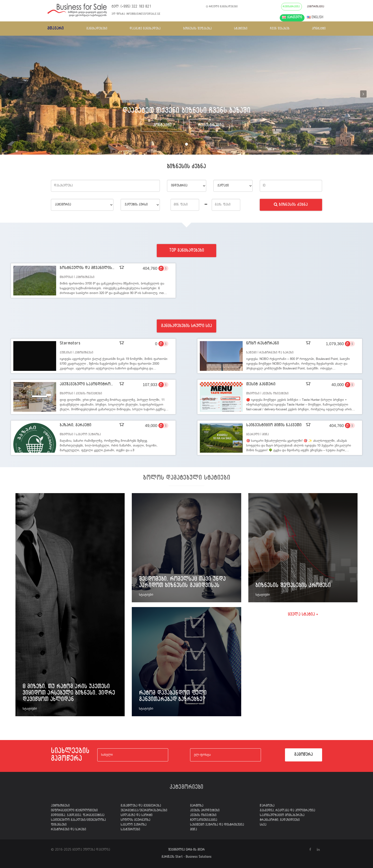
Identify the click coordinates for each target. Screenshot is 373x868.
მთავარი (56, 29)
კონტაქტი (319, 29)
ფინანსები (59, 825)
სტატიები (241, 29)
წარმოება (267, 806)
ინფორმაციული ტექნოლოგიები (74, 811)
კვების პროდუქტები (205, 811)
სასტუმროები (130, 830)
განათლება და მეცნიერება (141, 806)
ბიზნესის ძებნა (291, 205)
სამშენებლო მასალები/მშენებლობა (78, 820)
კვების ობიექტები (203, 816)
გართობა (197, 806)
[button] (9, 95)
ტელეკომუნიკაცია (204, 820)
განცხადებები (97, 29)
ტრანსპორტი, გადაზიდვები (280, 820)
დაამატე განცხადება (145, 29)
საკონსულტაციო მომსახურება (282, 816)
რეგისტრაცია (211, 126)
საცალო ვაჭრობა (134, 825)
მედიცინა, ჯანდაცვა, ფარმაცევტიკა (78, 816)
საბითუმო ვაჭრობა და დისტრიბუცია (217, 825)
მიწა (194, 830)
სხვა (263, 825)
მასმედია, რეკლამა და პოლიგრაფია (287, 811)
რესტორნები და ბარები (69, 830)
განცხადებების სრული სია (186, 326)
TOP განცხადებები (187, 251)
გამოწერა (304, 755)
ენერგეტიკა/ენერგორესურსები (144, 811)
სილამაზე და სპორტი (137, 816)
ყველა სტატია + (303, 615)
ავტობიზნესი (60, 806)
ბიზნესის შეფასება (197, 29)
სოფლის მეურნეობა (135, 820)
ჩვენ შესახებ (280, 29)
